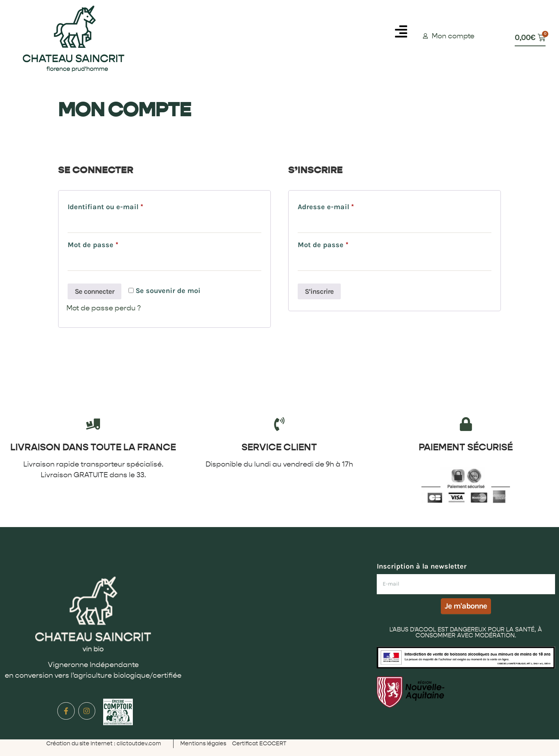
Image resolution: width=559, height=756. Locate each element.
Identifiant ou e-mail (124, 205)
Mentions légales (203, 744)
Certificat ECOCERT (259, 744)
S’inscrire (319, 291)
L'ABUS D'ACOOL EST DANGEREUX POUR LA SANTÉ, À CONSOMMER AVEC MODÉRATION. (466, 632)
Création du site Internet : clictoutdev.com (104, 744)
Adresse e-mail (344, 205)
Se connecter (94, 291)
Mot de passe (111, 243)
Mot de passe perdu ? (104, 308)
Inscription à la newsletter (422, 566)
